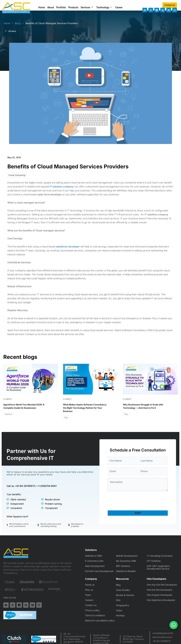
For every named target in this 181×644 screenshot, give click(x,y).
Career (119, 7)
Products (73, 7)
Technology (104, 7)
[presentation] (133, 569)
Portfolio (61, 7)
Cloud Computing (17, 175)
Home (42, 7)
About (51, 7)
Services (87, 7)
